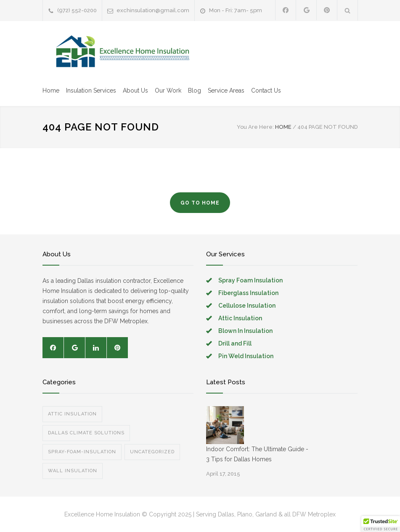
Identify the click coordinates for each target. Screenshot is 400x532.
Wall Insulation (73, 471)
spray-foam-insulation (82, 452)
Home (51, 90)
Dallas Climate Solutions (86, 433)
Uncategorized (152, 452)
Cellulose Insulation (247, 306)
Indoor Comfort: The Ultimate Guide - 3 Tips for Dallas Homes (257, 454)
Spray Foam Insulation (250, 280)
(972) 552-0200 (77, 10)
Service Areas (226, 90)
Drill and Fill (235, 343)
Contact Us (266, 90)
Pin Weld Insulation (246, 356)
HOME (283, 127)
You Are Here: (255, 127)
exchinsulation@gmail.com (153, 10)
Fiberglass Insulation (248, 293)
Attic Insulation (240, 318)
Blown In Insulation (245, 331)
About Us (135, 90)
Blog (195, 90)
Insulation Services (91, 90)
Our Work (168, 90)
